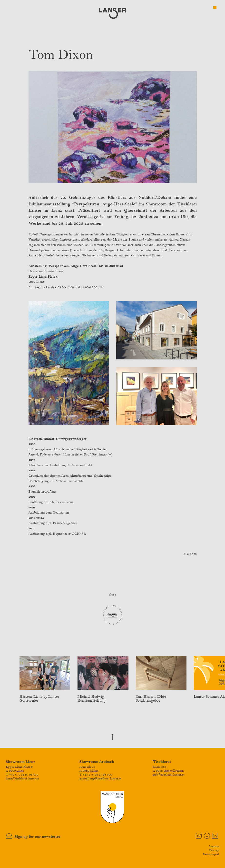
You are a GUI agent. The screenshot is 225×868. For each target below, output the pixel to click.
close (112, 595)
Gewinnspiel (211, 854)
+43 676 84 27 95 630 (24, 775)
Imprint (214, 846)
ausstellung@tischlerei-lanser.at (100, 778)
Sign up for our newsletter (33, 836)
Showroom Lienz (20, 762)
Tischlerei (162, 762)
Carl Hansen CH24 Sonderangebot (161, 697)
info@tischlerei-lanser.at (169, 775)
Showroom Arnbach (97, 762)
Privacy (214, 850)
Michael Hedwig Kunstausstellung (103, 697)
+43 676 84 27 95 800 (97, 775)
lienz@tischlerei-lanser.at (22, 778)
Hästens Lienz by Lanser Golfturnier (45, 697)
